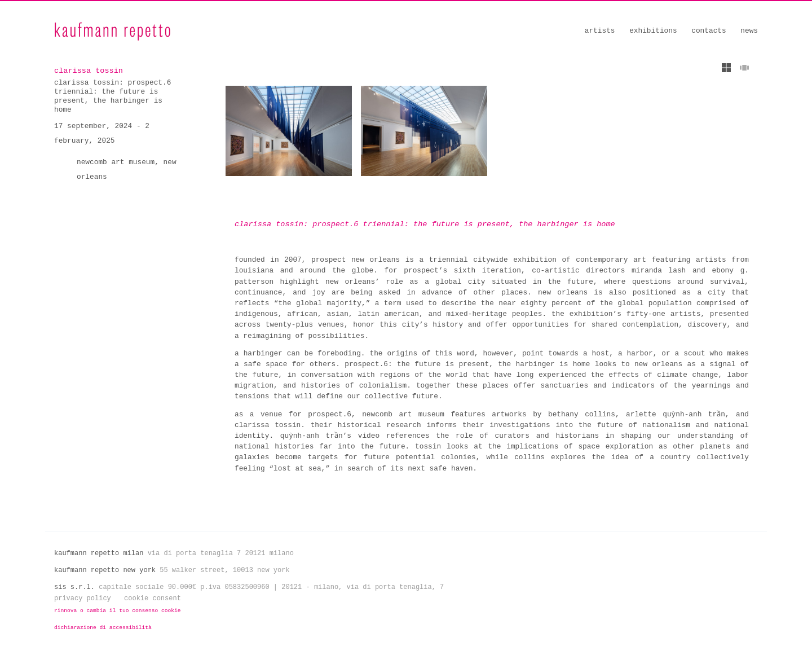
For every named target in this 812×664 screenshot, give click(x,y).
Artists (600, 31)
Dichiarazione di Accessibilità (103, 634)
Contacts (709, 31)
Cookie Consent (153, 605)
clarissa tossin (87, 70)
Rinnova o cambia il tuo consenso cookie (118, 617)
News (749, 31)
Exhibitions (653, 31)
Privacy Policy (83, 605)
